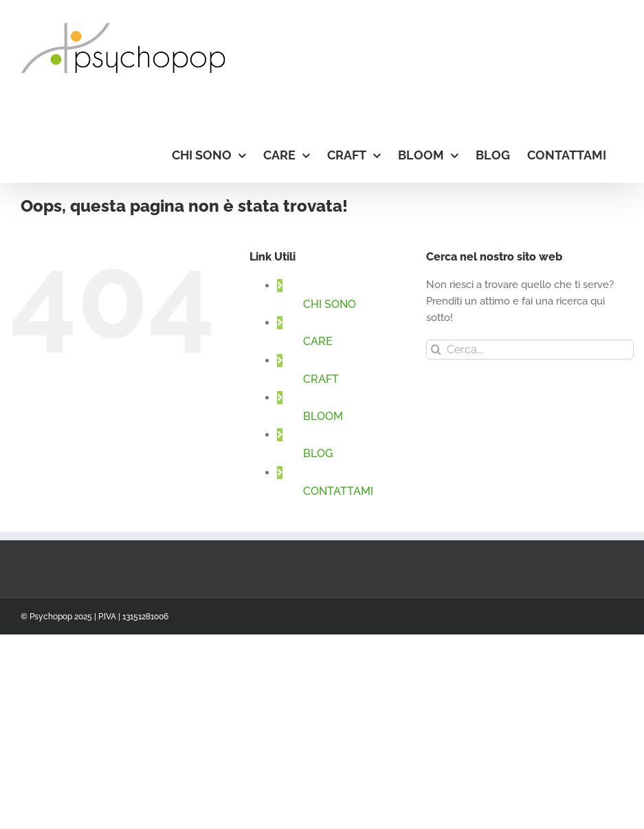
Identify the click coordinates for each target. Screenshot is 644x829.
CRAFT (321, 379)
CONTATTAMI (338, 491)
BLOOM (323, 416)
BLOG (318, 453)
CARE (318, 341)
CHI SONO (330, 304)
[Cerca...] (530, 350)
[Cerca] (436, 350)
